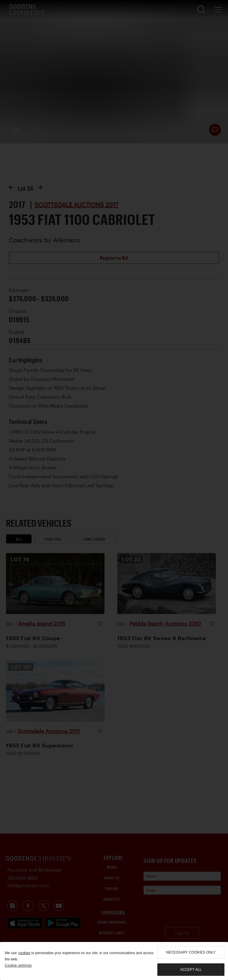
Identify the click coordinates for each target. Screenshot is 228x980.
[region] (114, 961)
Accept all (191, 970)
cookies (24, 953)
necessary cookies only (191, 952)
